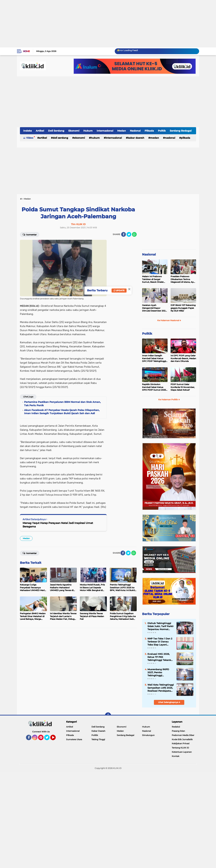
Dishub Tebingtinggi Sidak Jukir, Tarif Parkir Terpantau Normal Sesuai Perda (160, 626)
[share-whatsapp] (134, 234)
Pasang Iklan (178, 731)
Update (119, 290)
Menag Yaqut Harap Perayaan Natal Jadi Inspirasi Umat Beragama (58, 525)
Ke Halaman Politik (169, 400)
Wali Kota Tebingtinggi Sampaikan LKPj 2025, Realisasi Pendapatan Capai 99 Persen (161, 688)
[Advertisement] (101, 24)
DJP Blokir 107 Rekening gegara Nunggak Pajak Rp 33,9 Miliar (183, 308)
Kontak (176, 756)
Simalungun (148, 735)
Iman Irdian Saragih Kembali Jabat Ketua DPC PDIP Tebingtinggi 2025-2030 (154, 358)
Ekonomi (74, 131)
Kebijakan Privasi (181, 743)
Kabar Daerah (136, 138)
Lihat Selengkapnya (169, 702)
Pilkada (149, 131)
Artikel (40, 131)
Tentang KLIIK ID (180, 748)
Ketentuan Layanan (182, 752)
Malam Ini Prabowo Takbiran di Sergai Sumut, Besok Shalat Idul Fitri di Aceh (153, 279)
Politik (162, 131)
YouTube (55, 739)
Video (30, 138)
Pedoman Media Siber (183, 735)
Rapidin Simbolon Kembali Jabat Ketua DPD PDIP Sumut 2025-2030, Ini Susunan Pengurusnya (154, 387)
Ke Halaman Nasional (169, 320)
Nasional (135, 131)
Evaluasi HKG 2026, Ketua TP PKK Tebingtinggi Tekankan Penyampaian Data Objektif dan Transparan (161, 657)
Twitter (48, 739)
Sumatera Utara (74, 739)
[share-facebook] (124, 234)
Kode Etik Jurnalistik (182, 739)
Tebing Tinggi (98, 739)
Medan (122, 131)
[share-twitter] (129, 234)
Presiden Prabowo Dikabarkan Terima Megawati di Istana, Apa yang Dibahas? (183, 279)
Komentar (30, 234)
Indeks (28, 131)
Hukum (88, 131)
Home (26, 51)
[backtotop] (108, 715)
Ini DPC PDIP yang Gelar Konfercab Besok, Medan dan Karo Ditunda (183, 358)
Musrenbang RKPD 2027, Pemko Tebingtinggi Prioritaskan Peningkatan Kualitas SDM (160, 673)
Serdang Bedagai (181, 131)
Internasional (105, 131)
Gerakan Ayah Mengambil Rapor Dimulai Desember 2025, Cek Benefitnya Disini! (155, 308)
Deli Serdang (56, 131)
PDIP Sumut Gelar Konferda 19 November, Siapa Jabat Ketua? (183, 387)
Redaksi (176, 727)
